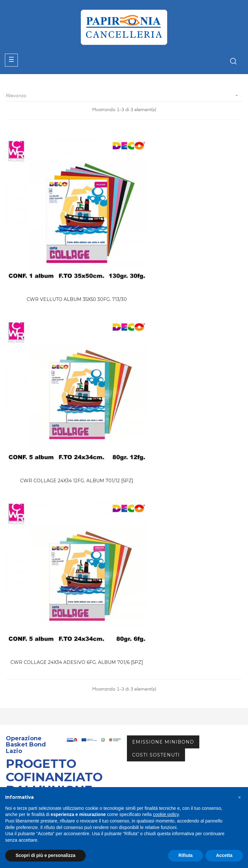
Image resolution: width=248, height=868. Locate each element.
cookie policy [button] (166, 814)
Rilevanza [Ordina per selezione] (124, 96)
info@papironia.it (30, 674)
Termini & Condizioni (29, 750)
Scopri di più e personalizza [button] (45, 855)
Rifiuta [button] (186, 855)
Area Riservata (23, 727)
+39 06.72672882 (30, 667)
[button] (240, 797)
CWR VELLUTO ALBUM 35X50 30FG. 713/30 (63, 269)
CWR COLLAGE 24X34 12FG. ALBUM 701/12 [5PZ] (185, 269)
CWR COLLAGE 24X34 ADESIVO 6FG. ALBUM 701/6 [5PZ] (63, 424)
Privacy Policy (22, 777)
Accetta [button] (224, 855)
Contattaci (18, 739)
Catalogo (16, 715)
